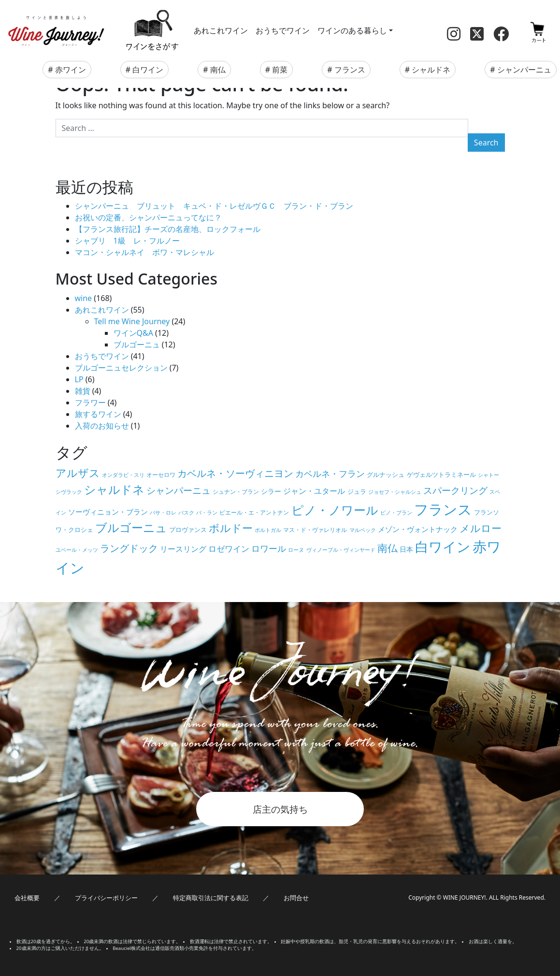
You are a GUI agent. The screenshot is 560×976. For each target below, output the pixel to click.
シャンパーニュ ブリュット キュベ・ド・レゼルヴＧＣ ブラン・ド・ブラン (214, 206)
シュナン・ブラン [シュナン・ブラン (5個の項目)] (236, 491)
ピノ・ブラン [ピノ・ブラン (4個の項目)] (396, 513)
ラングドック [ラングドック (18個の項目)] (129, 548)
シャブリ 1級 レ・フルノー (127, 241)
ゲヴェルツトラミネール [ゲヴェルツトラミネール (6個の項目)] (441, 474)
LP (79, 379)
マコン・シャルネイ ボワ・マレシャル (144, 252)
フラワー (90, 402)
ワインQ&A (133, 333)
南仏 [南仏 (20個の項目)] (388, 548)
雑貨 (83, 391)
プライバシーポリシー (106, 898)
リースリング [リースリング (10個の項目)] (183, 549)
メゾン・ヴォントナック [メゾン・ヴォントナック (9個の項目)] (418, 529)
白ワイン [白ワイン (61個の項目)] (443, 546)
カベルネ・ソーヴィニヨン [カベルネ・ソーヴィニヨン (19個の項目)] (235, 473)
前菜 (280, 70)
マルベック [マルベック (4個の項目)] (363, 530)
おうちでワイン (283, 30)
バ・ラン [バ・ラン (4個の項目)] (207, 513)
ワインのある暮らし (352, 30)
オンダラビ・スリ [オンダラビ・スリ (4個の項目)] (123, 475)
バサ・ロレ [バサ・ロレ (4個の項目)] (163, 513)
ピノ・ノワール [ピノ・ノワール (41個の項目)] (335, 510)
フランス (350, 70)
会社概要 (27, 898)
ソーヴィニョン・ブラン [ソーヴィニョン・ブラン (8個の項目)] (108, 512)
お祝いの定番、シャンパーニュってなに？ (148, 217)
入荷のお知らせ (102, 426)
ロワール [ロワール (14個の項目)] (269, 548)
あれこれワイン (221, 30)
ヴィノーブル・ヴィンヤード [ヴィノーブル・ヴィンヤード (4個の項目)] (341, 550)
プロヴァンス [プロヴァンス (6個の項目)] (188, 530)
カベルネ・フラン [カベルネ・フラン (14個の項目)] (330, 473)
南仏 (218, 70)
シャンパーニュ (524, 70)
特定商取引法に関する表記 (211, 898)
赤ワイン (71, 70)
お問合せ (296, 898)
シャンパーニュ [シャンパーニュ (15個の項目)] (179, 490)
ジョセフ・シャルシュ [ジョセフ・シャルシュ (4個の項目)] (395, 492)
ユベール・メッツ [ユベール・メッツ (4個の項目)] (77, 550)
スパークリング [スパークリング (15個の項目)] (455, 490)
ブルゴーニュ (137, 344)
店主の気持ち (280, 809)
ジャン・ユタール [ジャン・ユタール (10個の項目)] (314, 491)
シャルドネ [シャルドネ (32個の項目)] (114, 489)
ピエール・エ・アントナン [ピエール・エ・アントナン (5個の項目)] (254, 512)
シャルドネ (431, 70)
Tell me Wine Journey (132, 321)
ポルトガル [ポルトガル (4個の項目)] (268, 530)
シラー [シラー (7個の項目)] (271, 491)
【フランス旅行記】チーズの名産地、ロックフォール (168, 229)
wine (84, 298)
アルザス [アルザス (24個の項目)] (78, 473)
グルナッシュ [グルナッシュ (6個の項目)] (386, 474)
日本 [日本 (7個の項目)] (406, 549)
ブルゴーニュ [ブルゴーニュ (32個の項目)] (131, 528)
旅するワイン (98, 414)
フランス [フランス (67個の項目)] (443, 509)
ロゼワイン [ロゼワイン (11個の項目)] (229, 549)
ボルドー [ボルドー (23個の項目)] (231, 528)
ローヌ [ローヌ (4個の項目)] (296, 550)
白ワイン (148, 70)
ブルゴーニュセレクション (121, 368)
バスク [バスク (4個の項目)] (186, 513)
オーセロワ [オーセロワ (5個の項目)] (161, 474)
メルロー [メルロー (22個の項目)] (481, 528)
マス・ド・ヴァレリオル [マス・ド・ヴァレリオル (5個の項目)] (315, 530)
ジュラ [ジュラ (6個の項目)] (357, 491)
